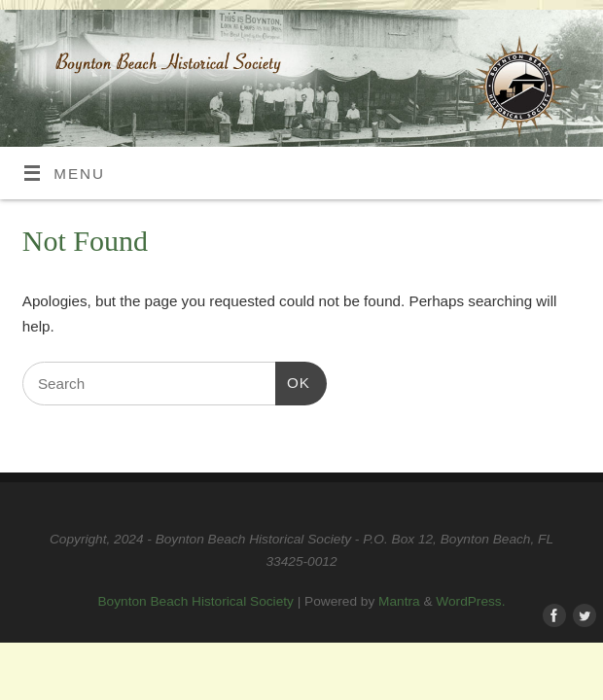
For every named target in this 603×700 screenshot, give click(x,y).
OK (293, 380)
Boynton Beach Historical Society (196, 601)
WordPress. (470, 601)
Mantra (399, 601)
